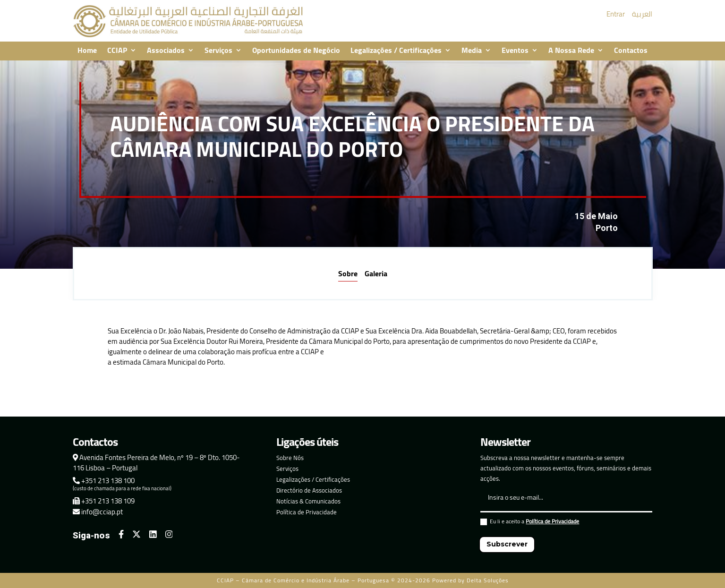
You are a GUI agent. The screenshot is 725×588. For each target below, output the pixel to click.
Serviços (218, 51)
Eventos (515, 51)
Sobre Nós (290, 458)
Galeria (376, 273)
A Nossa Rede (571, 51)
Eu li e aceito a (530, 523)
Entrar (616, 14)
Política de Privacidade (307, 512)
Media (472, 51)
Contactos (631, 51)
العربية (642, 14)
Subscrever (507, 544)
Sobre (348, 273)
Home (87, 51)
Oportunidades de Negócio (296, 51)
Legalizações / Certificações (396, 51)
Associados (166, 51)
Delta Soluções (488, 580)
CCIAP (117, 51)
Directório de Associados (309, 490)
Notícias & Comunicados (308, 501)
